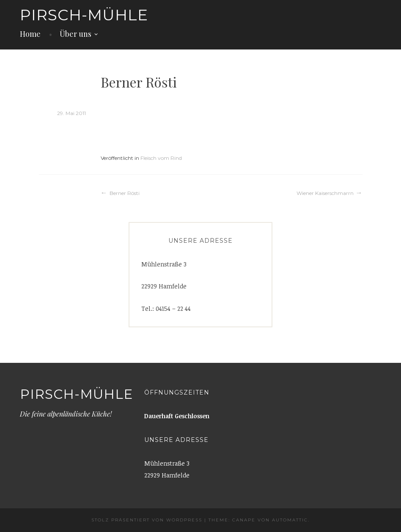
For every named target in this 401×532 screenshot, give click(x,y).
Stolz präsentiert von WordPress (147, 520)
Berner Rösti (125, 193)
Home (30, 34)
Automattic (290, 520)
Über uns (76, 34)
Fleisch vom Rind (161, 158)
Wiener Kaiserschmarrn (325, 193)
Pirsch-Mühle (84, 15)
